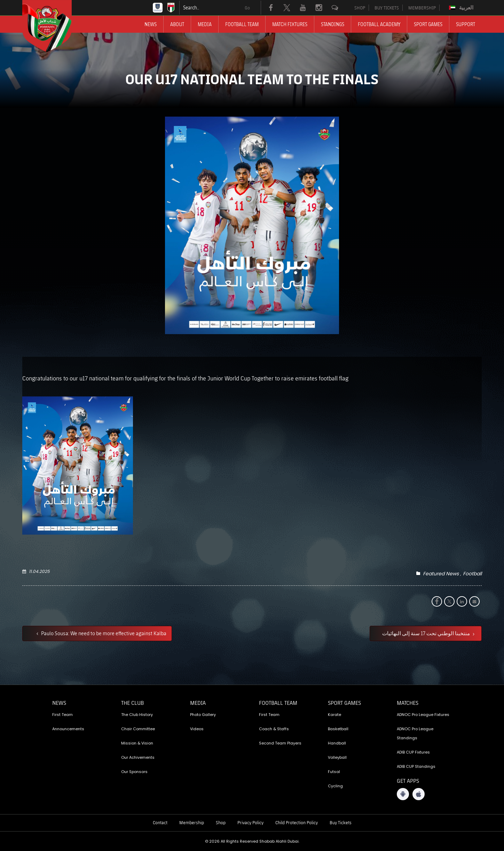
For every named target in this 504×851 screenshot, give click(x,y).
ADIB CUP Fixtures (413, 752)
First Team (62, 715)
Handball (337, 743)
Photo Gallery (203, 715)
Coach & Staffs (274, 729)
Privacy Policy (250, 822)
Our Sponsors (134, 772)
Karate (334, 715)
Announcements (68, 729)
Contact (160, 822)
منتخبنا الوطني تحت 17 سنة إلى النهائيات (427, 633)
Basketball (338, 729)
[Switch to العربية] (462, 8)
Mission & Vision (137, 743)
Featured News (441, 574)
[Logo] (53, 26)
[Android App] (403, 794)
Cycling (335, 786)
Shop (221, 822)
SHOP (360, 8)
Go (247, 8)
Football (472, 574)
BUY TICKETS (387, 8)
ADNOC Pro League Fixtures (423, 715)
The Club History (137, 715)
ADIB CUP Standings (416, 766)
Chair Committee (138, 729)
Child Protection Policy (297, 822)
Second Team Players (280, 743)
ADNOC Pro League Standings (415, 733)
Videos (197, 729)
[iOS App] (419, 794)
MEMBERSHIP (422, 8)
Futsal (334, 772)
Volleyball (337, 757)
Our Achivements (138, 757)
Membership (192, 822)
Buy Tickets (341, 822)
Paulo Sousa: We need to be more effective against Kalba (103, 633)
